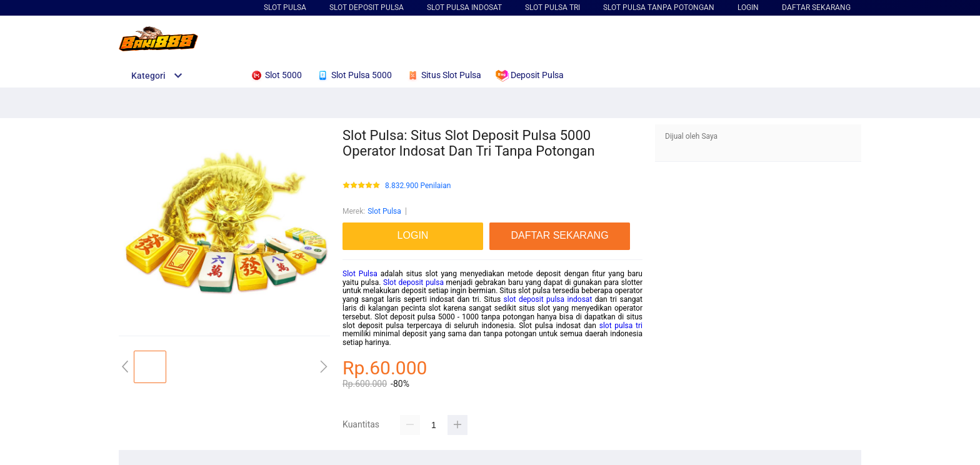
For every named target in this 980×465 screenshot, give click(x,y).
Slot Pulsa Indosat (464, 7)
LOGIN (748, 7)
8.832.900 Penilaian (418, 186)
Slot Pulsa (285, 7)
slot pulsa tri (621, 326)
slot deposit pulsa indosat (548, 299)
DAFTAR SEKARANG (816, 7)
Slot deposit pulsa (413, 282)
